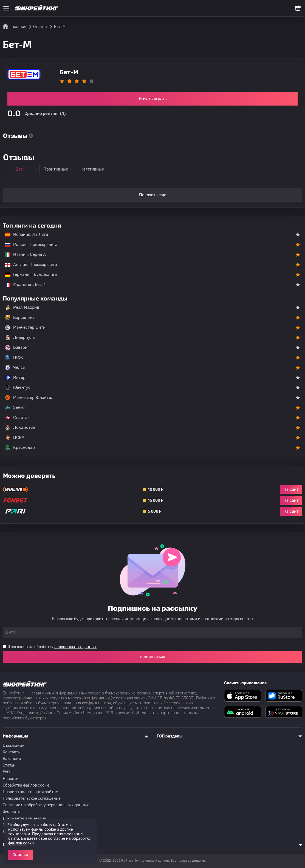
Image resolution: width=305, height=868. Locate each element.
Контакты (12, 752)
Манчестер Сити (25, 328)
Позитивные (58, 169)
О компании (14, 746)
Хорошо (20, 855)
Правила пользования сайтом (31, 792)
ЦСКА (15, 438)
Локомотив (20, 428)
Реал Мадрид (22, 308)
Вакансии (12, 759)
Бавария (17, 348)
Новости (11, 779)
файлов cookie (21, 843)
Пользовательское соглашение (32, 798)
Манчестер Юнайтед (29, 398)
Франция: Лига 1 (22, 285)
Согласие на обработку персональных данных (46, 805)
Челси (15, 368)
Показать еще (153, 195)
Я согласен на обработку (52, 647)
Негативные (96, 169)
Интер (15, 378)
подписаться (152, 657)
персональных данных (75, 647)
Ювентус (18, 388)
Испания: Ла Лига (26, 234)
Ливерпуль (20, 337)
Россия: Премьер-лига (28, 245)
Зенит (15, 408)
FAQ (6, 772)
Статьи (9, 765)
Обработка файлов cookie (26, 785)
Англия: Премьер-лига (28, 265)
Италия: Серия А (23, 254)
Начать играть (153, 99)
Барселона (20, 317)
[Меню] (6, 8)
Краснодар (20, 448)
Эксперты (12, 812)
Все (20, 169)
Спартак (17, 418)
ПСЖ (14, 358)
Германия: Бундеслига (28, 274)
